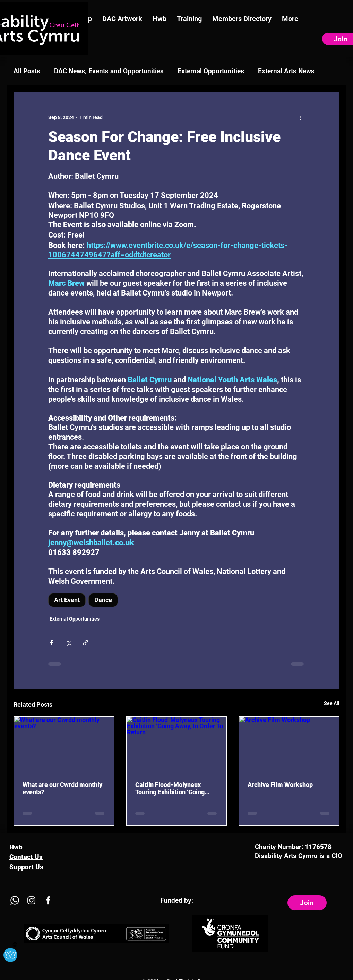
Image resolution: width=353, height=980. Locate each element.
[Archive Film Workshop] (289, 745)
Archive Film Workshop (280, 785)
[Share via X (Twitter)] (68, 643)
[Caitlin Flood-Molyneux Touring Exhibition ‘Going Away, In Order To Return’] (177, 745)
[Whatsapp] (15, 900)
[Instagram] (31, 900)
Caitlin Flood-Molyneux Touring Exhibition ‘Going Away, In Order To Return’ (170, 788)
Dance (103, 600)
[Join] (307, 903)
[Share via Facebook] (51, 643)
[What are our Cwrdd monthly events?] (64, 745)
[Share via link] (85, 643)
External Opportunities (211, 71)
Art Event (67, 600)
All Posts (27, 71)
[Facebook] (48, 900)
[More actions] (301, 117)
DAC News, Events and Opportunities (109, 71)
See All (332, 703)
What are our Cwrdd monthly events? (62, 788)
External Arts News (286, 71)
